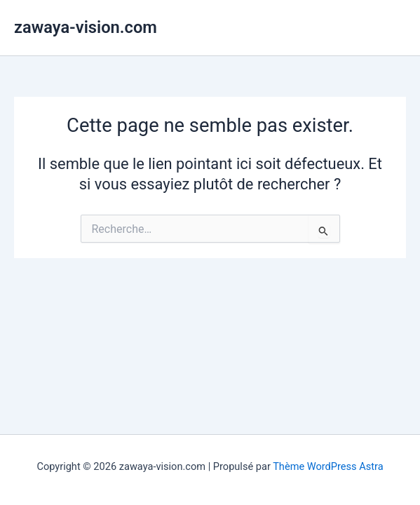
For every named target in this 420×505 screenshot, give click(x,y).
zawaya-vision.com (86, 27)
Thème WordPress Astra (328, 466)
